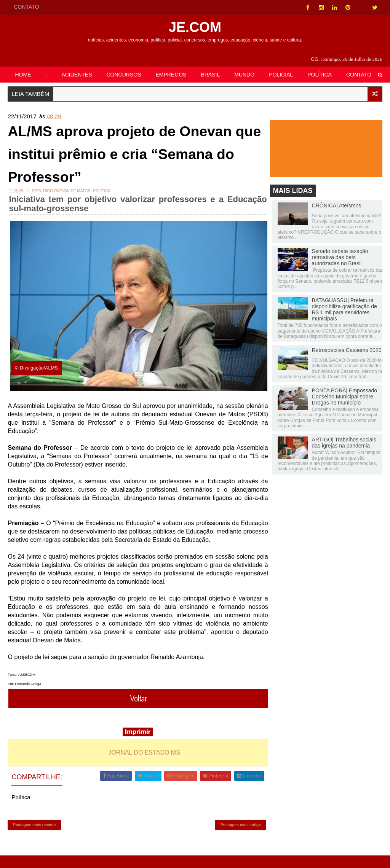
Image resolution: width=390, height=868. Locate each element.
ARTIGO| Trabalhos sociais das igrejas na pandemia (344, 443)
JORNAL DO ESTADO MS (141, 762)
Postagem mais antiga (235, 836)
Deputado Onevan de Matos (61, 196)
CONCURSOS (124, 75)
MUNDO (244, 75)
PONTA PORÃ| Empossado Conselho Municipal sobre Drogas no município (344, 397)
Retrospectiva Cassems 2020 (347, 351)
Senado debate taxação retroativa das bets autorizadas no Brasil (340, 258)
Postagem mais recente (34, 836)
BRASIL (210, 75)
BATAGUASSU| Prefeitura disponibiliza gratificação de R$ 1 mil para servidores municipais (344, 311)
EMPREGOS (171, 75)
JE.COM (195, 27)
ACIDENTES (77, 75)
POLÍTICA (320, 75)
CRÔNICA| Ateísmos (337, 206)
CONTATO (26, 7)
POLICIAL (281, 75)
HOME (23, 75)
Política (102, 196)
